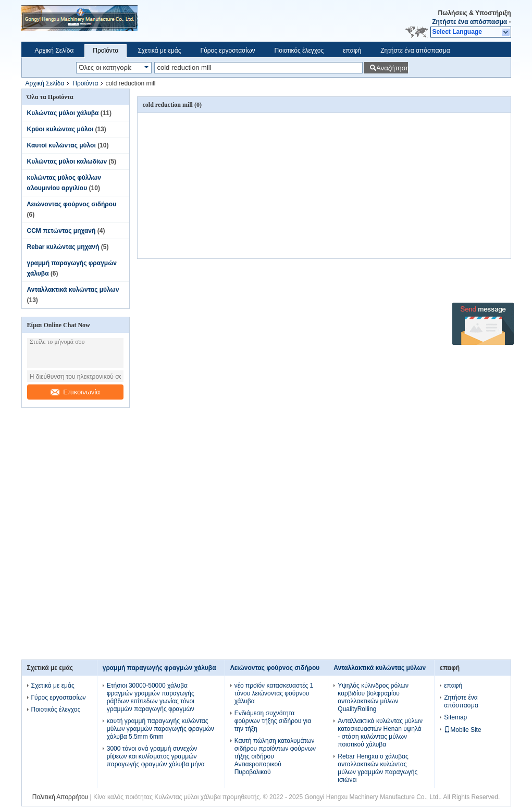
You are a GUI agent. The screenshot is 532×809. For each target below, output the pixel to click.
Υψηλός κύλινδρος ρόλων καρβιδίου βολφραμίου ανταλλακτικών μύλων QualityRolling (373, 697)
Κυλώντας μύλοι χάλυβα (63, 113)
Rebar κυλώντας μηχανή (63, 247)
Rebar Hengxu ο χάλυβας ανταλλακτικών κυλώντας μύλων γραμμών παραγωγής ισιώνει (378, 768)
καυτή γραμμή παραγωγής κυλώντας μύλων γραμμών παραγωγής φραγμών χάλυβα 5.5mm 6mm (160, 729)
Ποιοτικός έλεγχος (299, 51)
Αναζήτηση (392, 68)
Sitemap (455, 717)
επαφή (352, 51)
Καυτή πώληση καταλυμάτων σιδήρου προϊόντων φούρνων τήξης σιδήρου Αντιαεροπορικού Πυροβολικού (275, 756)
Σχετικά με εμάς (159, 51)
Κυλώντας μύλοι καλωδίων (67, 161)
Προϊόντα (106, 51)
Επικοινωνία (75, 392)
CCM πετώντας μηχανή (61, 231)
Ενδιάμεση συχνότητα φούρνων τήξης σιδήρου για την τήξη (273, 721)
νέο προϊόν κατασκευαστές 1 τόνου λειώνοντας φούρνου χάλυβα (274, 693)
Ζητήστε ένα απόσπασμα (469, 22)
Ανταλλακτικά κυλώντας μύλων (73, 290)
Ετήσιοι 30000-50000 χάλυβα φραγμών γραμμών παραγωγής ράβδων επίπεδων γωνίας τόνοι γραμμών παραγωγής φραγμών (151, 697)
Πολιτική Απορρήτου (60, 797)
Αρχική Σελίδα (54, 51)
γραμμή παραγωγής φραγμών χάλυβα (159, 668)
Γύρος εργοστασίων (228, 51)
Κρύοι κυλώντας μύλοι (60, 129)
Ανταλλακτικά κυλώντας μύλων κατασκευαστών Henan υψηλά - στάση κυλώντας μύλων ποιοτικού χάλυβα (380, 733)
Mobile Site (462, 730)
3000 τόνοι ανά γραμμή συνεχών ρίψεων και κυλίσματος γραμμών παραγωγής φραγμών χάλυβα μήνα (156, 756)
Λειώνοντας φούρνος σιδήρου (72, 204)
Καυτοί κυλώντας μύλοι (61, 145)
